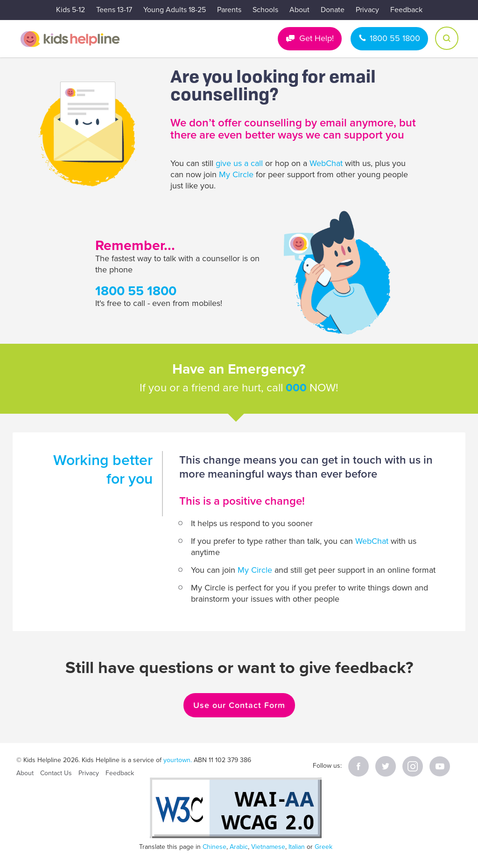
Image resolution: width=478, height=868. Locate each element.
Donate (333, 10)
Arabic (239, 847)
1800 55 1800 (395, 38)
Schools (265, 10)
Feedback (406, 10)
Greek (323, 847)
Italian (297, 847)
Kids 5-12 (70, 10)
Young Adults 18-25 (175, 10)
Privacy (367, 10)
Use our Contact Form (239, 705)
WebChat (326, 163)
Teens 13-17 (114, 10)
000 (296, 388)
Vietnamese (268, 847)
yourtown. (178, 760)
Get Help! (316, 38)
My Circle (236, 174)
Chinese (214, 847)
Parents (229, 10)
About (299, 10)
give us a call (239, 163)
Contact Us (56, 773)
